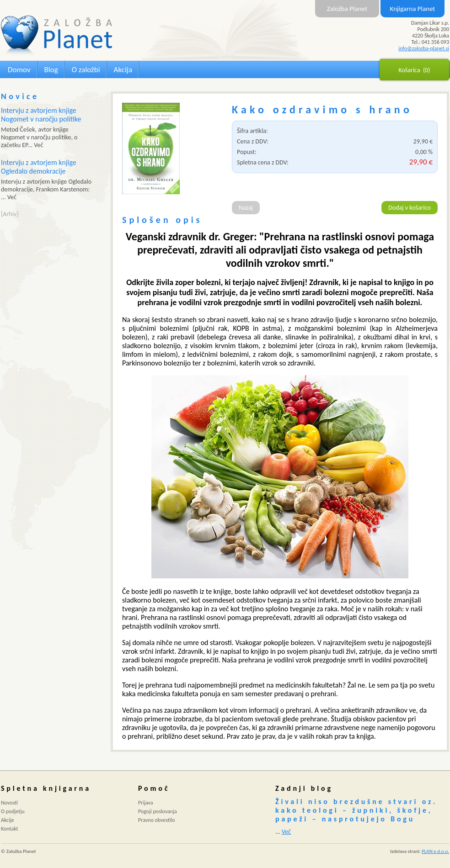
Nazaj (246, 208)
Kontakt (10, 829)
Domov (19, 70)
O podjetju (13, 811)
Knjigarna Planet (413, 9)
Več (286, 832)
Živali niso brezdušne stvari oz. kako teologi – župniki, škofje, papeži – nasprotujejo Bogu (356, 810)
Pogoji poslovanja (158, 811)
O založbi (86, 70)
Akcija (123, 70)
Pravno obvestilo (157, 820)
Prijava (146, 803)
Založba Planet (347, 9)
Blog (51, 70)
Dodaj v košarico (410, 208)
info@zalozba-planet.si (424, 48)
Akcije (8, 820)
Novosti (9, 803)
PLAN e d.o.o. (435, 851)
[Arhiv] (10, 214)
